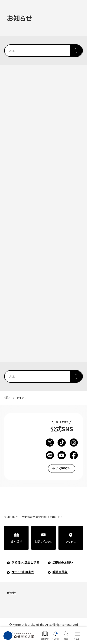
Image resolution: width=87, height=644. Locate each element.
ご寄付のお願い (63, 562)
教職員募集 (60, 572)
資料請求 (16, 542)
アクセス (71, 542)
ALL (12, 50)
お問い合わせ (43, 542)
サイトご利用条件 (23, 572)
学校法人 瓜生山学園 (26, 562)
